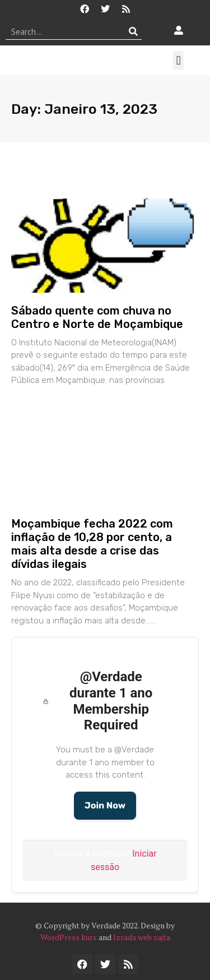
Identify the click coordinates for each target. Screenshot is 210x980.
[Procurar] (134, 31)
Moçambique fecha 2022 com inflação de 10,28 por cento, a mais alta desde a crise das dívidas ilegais (92, 544)
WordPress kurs (69, 937)
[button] (178, 60)
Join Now (105, 805)
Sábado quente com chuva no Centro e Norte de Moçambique (97, 317)
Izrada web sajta (142, 937)
